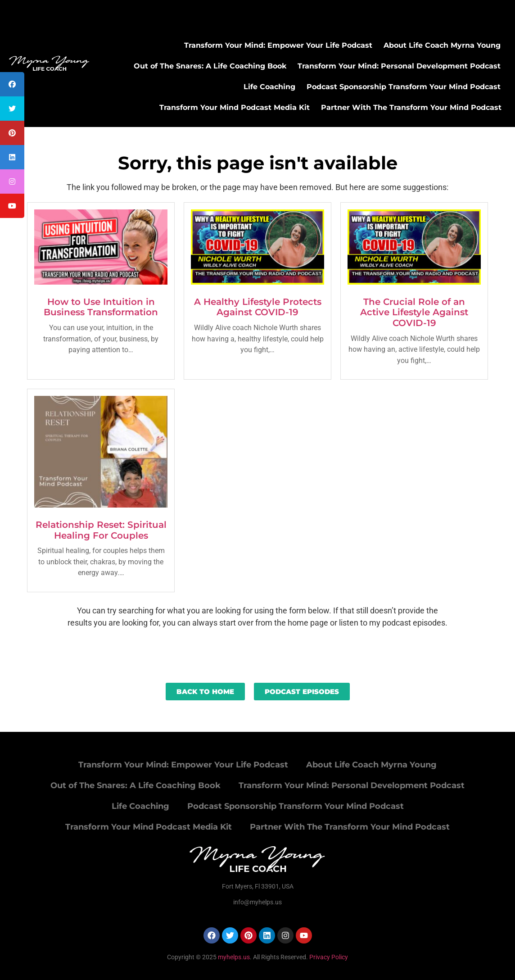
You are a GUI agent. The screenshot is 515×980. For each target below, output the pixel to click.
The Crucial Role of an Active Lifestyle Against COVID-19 (414, 313)
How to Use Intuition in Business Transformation (101, 307)
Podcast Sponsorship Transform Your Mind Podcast (404, 87)
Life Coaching (269, 87)
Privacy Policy (329, 957)
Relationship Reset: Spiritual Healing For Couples (101, 530)
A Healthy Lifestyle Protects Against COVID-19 (258, 307)
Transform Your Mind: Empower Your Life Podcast (278, 45)
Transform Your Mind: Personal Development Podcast (399, 66)
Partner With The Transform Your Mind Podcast (411, 107)
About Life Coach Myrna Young (442, 45)
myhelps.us (233, 957)
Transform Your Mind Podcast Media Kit (235, 107)
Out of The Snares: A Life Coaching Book (210, 66)
